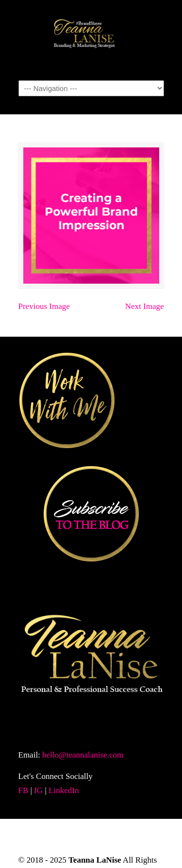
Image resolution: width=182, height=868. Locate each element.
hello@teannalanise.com (83, 755)
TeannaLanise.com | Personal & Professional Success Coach (91, 39)
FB (24, 790)
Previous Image (44, 306)
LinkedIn (64, 790)
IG (38, 790)
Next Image (145, 306)
